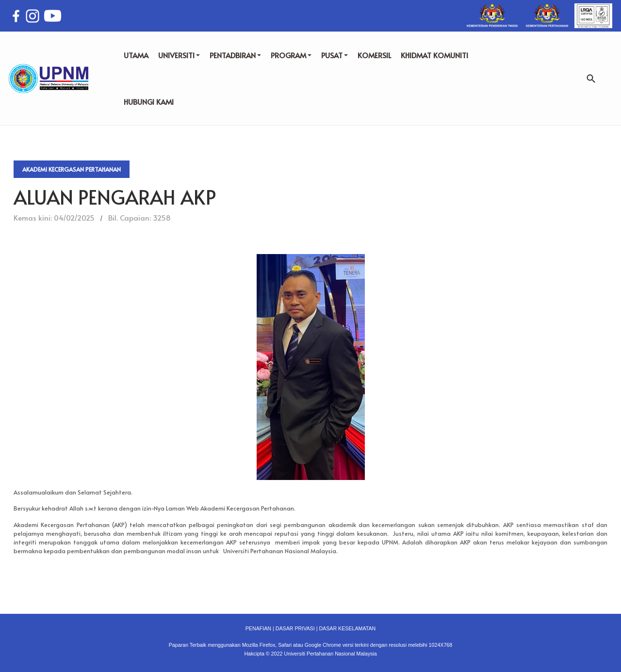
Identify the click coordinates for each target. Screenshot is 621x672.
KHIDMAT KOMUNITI (434, 55)
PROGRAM (291, 55)
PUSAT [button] (335, 55)
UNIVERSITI (179, 55)
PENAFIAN (258, 628)
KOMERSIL (374, 55)
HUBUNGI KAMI (149, 102)
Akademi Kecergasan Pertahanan (72, 169)
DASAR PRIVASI (295, 628)
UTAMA (136, 55)
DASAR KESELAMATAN (347, 628)
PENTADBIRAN (235, 55)
